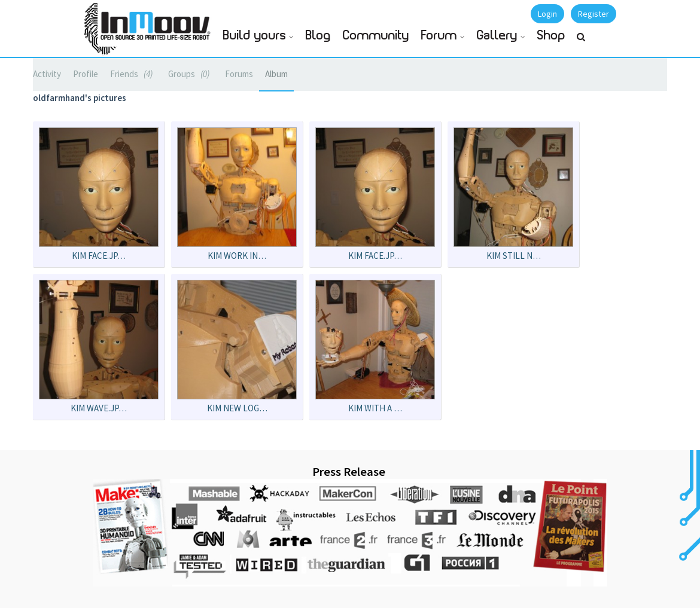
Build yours (255, 36)
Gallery (497, 36)
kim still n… (514, 256)
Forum (439, 36)
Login (547, 14)
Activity (47, 74)
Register (594, 14)
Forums (239, 74)
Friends (133, 74)
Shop (551, 36)
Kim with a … (375, 408)
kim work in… (237, 256)
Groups (191, 74)
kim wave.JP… (99, 408)
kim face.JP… (99, 256)
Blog (318, 36)
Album (276, 74)
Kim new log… (237, 408)
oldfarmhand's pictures (80, 98)
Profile (86, 74)
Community (376, 36)
